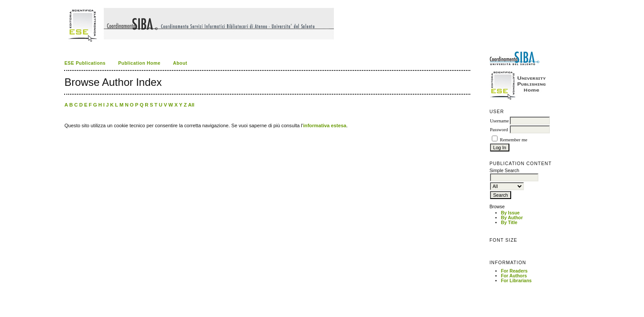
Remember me (513, 140)
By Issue (510, 213)
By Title (509, 223)
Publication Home (139, 63)
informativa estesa (325, 125)
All (191, 105)
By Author (512, 218)
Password (499, 130)
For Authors (514, 276)
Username (499, 121)
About (180, 63)
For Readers (514, 271)
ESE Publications (85, 63)
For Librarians (516, 281)
